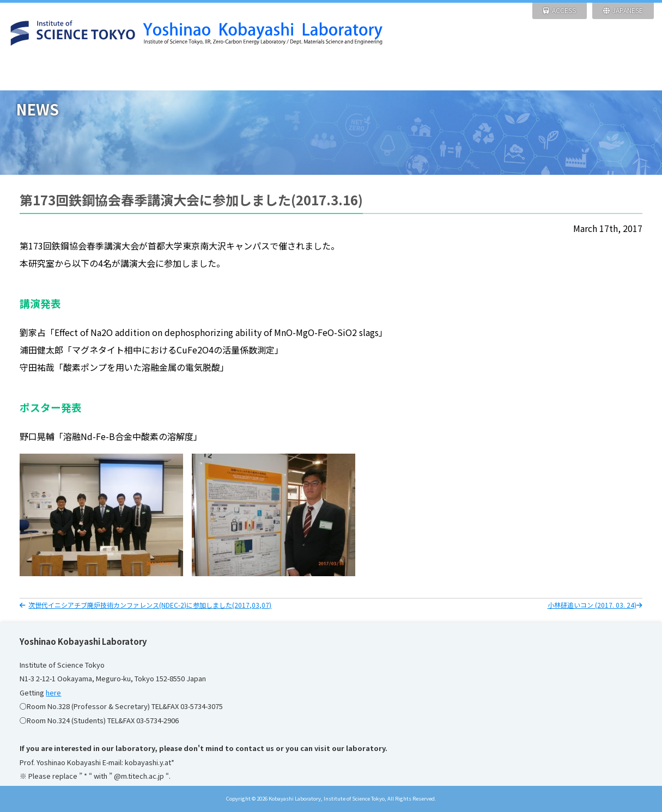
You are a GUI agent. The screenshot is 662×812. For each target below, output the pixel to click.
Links (620, 73)
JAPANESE (623, 10)
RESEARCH (207, 73)
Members (455, 73)
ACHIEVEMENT (372, 73)
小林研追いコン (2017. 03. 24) (595, 605)
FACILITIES (290, 73)
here (53, 692)
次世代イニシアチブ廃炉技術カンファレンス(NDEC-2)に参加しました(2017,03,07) (145, 605)
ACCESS (560, 10)
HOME (41, 73)
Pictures (538, 73)
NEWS (124, 73)
